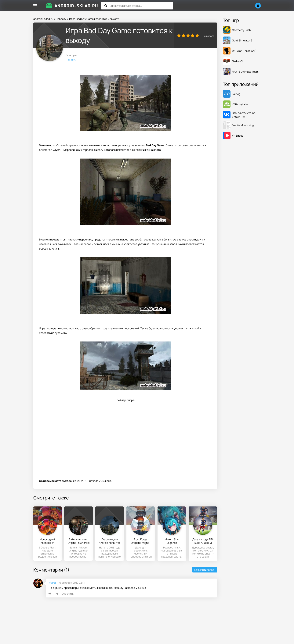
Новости (61, 19)
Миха (52, 583)
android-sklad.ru (43, 19)
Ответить (68, 594)
